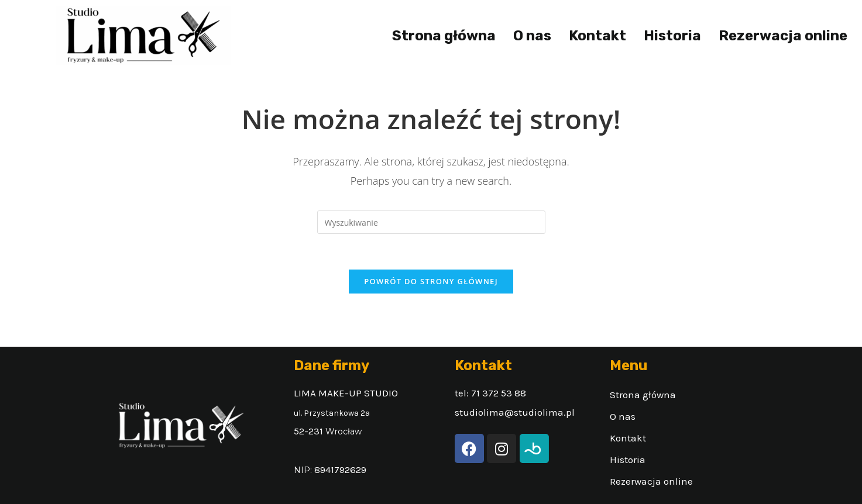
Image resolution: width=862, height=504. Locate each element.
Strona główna (444, 36)
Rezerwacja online (783, 36)
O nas (532, 36)
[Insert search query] (431, 222)
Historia (672, 36)
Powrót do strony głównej (431, 281)
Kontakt (597, 36)
